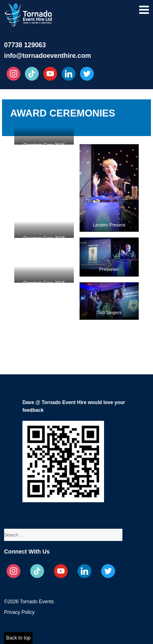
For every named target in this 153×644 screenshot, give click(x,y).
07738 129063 (25, 45)
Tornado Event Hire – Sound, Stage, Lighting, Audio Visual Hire (29, 14)
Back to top (18, 638)
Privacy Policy (19, 612)
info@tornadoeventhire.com (48, 56)
